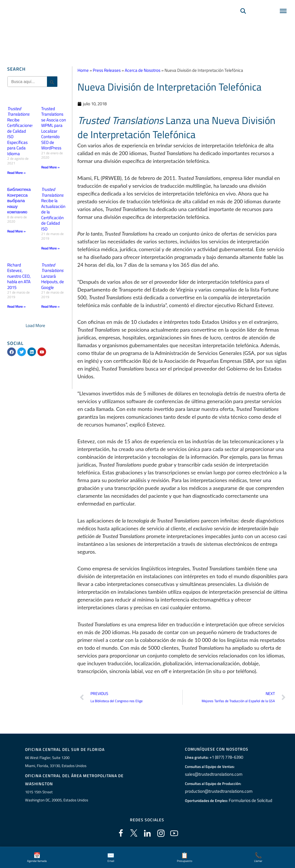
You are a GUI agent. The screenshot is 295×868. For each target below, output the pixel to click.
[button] (35, 325)
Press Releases (107, 70)
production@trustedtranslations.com (218, 792)
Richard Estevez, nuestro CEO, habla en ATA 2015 (19, 276)
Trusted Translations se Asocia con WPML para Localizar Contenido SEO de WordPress (54, 128)
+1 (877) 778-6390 (226, 758)
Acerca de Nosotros (143, 70)
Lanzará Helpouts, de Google (53, 276)
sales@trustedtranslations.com (213, 775)
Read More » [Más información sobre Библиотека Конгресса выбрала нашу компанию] (16, 231)
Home (83, 70)
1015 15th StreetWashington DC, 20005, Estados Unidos (57, 797)
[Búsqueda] (243, 19)
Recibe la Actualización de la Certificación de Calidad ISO (53, 209)
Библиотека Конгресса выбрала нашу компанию (19, 201)
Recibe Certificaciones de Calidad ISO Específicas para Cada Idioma (21, 131)
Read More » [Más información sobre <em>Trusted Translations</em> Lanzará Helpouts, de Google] (50, 306)
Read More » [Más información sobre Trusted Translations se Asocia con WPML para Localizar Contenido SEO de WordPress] (50, 167)
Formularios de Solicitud (251, 801)
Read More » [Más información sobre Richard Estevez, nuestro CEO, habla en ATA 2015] (16, 306)
